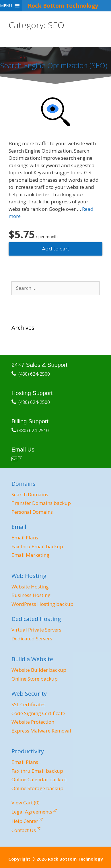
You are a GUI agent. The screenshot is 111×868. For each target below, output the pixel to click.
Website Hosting (30, 587)
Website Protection (33, 722)
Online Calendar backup (39, 779)
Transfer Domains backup (41, 503)
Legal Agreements (32, 812)
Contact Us (24, 830)
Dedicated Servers (32, 639)
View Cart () (26, 803)
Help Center (25, 821)
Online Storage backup (37, 788)
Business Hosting (31, 595)
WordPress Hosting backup (42, 604)
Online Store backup (35, 679)
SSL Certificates (29, 704)
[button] (6, 6)
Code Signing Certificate (38, 713)
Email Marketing (30, 555)
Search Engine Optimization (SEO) (54, 65)
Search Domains (30, 494)
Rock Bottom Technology (63, 6)
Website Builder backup (39, 670)
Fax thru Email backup (37, 546)
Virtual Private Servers (36, 630)
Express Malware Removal (41, 731)
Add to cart (56, 249)
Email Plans (25, 538)
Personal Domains (32, 512)
